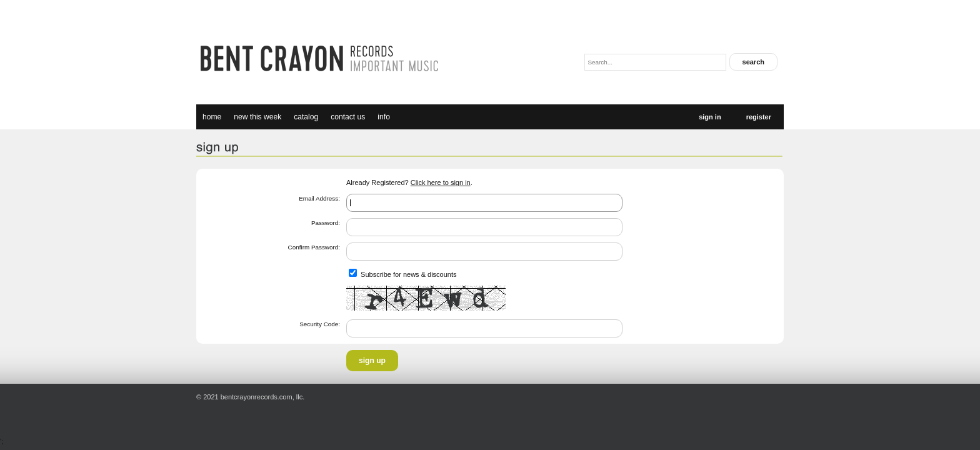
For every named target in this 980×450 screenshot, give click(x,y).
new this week (257, 117)
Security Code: (320, 324)
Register (759, 117)
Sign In (710, 117)
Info (384, 117)
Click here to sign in (441, 182)
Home (212, 117)
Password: (326, 223)
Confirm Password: (314, 247)
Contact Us (348, 117)
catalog (306, 117)
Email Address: (319, 198)
